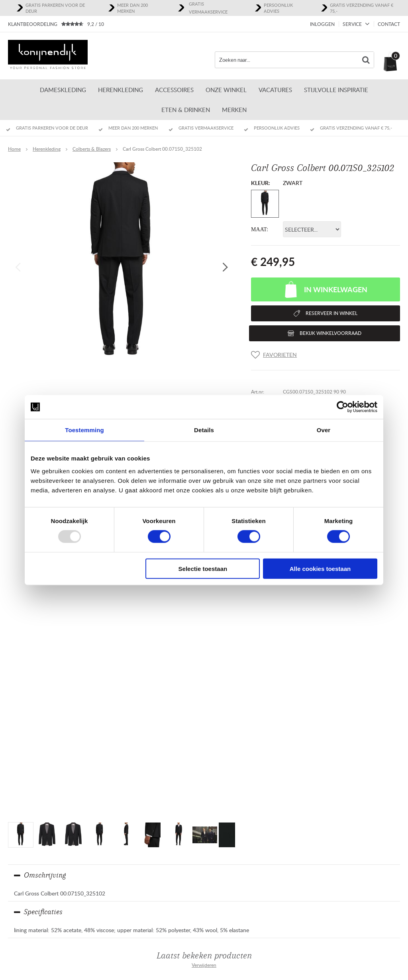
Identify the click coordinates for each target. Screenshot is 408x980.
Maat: (260, 229)
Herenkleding (121, 90)
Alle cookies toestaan (320, 568)
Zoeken (366, 60)
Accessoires (174, 90)
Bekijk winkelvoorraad (331, 333)
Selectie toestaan (203, 568)
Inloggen (322, 24)
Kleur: (261, 183)
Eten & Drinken (186, 110)
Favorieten (280, 355)
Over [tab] (324, 430)
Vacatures (275, 90)
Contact (389, 24)
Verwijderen (204, 965)
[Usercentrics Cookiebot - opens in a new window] (342, 407)
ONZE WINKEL (226, 90)
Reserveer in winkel (331, 313)
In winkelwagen (336, 289)
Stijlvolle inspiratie (336, 90)
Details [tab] (204, 430)
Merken (234, 110)
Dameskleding (63, 90)
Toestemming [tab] (84, 430)
